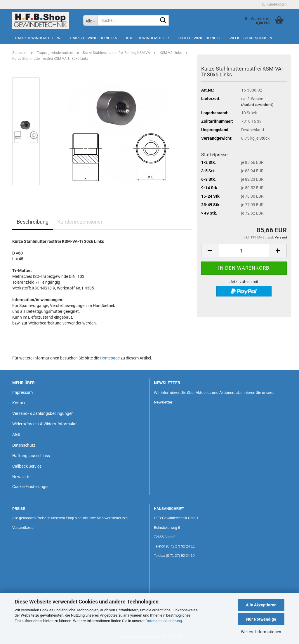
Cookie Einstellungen (31, 487)
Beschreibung (33, 222)
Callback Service (27, 466)
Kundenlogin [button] (274, 4)
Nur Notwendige (261, 619)
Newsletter (22, 477)
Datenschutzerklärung (164, 621)
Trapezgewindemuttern (37, 38)
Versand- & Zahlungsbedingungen (43, 413)
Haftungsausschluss (31, 456)
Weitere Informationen (261, 632)
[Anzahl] (244, 251)
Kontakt (20, 403)
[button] (210, 251)
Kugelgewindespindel (199, 38)
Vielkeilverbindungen (251, 38)
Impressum (22, 392)
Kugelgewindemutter (147, 38)
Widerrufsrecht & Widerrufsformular (45, 424)
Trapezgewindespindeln (93, 38)
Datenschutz (24, 445)
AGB (16, 434)
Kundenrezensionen (80, 222)
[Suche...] (90, 20)
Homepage (110, 358)
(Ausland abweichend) (257, 105)
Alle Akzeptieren (261, 605)
